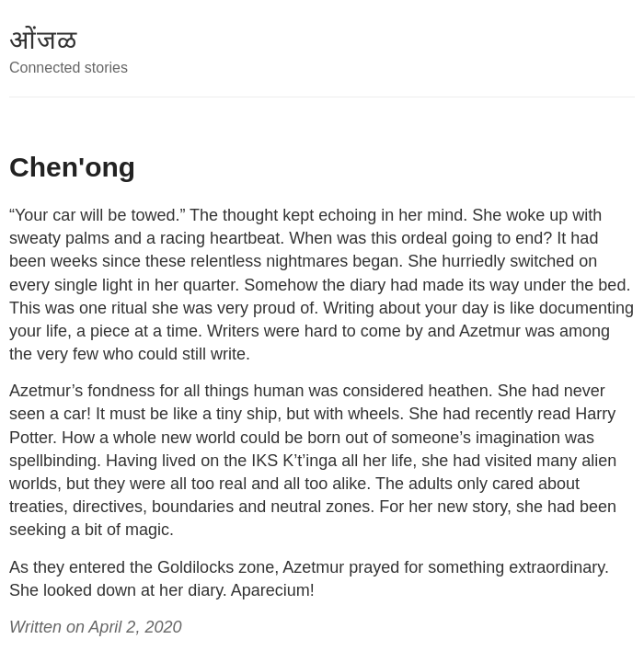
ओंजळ (43, 40)
